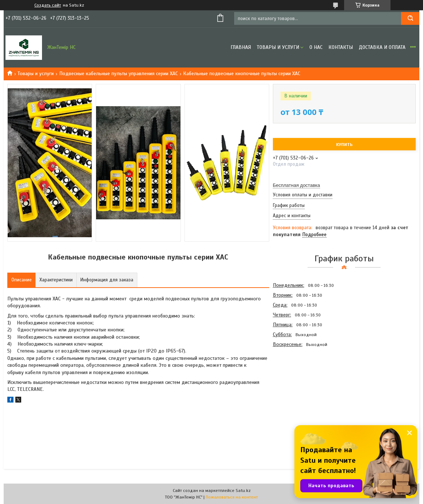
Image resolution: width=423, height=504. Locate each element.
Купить (344, 145)
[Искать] (410, 18)
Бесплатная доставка (296, 185)
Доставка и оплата (382, 47)
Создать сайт (48, 5)
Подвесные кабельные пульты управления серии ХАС (119, 74)
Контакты (341, 47)
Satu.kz (243, 490)
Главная (241, 47)
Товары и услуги (278, 47)
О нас (316, 47)
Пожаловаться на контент (232, 497)
